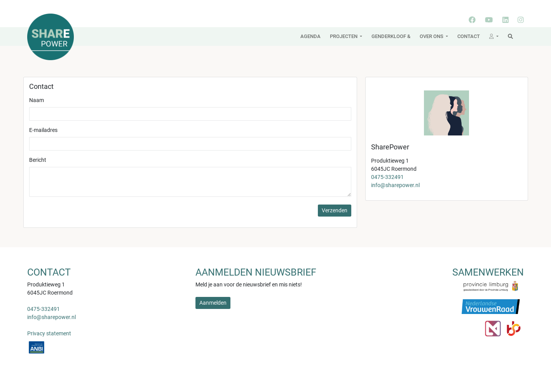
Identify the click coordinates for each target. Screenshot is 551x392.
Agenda (310, 36)
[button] (494, 36)
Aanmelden (213, 303)
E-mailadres (43, 130)
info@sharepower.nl (395, 185)
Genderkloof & (391, 36)
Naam (37, 100)
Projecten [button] (344, 36)
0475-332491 (387, 177)
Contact (469, 36)
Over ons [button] (432, 36)
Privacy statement (49, 333)
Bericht (38, 160)
